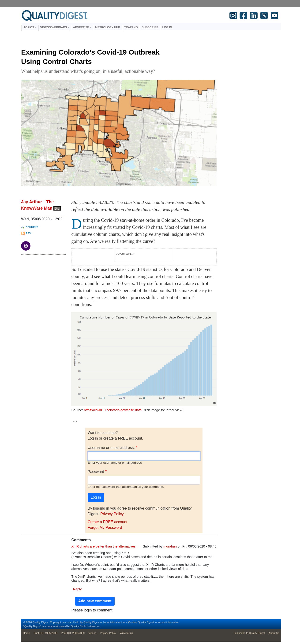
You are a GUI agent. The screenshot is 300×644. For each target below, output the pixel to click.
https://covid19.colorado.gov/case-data (113, 410)
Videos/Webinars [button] (54, 27)
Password (96, 472)
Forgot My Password (105, 527)
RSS (28, 233)
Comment (32, 227)
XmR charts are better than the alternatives (103, 546)
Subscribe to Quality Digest (249, 633)
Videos (92, 633)
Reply (77, 589)
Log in (167, 27)
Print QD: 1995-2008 (45, 633)
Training (131, 27)
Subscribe (150, 27)
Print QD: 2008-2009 (73, 633)
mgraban (170, 546)
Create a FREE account (107, 522)
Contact (133, 622)
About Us (274, 633)
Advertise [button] (81, 27)
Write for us (126, 633)
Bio (57, 208)
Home (26, 633)
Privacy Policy (112, 514)
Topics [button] (29, 27)
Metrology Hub (108, 27)
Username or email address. (111, 448)
